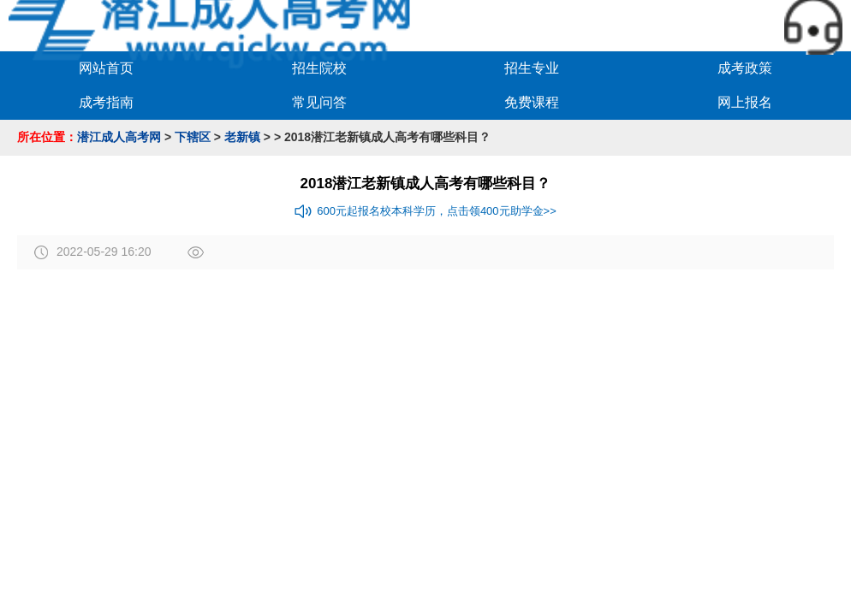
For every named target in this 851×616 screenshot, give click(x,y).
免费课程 (532, 102)
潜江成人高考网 (119, 137)
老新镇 (242, 137)
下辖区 (193, 137)
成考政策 (745, 68)
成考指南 (106, 102)
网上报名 (745, 102)
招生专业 (532, 68)
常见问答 (319, 102)
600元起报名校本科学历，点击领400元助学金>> (425, 211)
